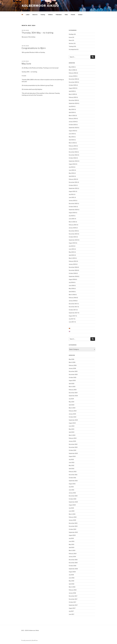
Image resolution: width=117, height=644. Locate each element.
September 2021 (73, 188)
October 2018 (72, 273)
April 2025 (72, 91)
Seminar (71, 43)
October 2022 (72, 158)
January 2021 (72, 200)
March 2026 (72, 70)
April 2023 (72, 140)
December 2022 (73, 152)
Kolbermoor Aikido (40, 6)
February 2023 (73, 146)
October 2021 (72, 185)
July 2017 (71, 319)
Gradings (71, 34)
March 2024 (72, 115)
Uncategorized (73, 49)
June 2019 (72, 249)
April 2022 (71, 176)
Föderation (59, 14)
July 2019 (71, 246)
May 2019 (71, 252)
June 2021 (71, 197)
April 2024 (72, 112)
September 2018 (73, 276)
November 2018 (73, 270)
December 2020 (73, 203)
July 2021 (71, 194)
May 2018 (71, 288)
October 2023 (73, 124)
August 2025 (72, 88)
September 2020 (73, 209)
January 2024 (72, 121)
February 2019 (73, 261)
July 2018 (71, 282)
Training (43, 14)
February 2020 (73, 225)
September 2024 (73, 103)
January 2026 (72, 76)
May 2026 (71, 67)
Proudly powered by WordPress (29, 640)
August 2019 (72, 243)
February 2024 (73, 118)
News (70, 40)
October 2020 (73, 206)
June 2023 (72, 133)
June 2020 (72, 218)
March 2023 (72, 143)
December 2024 (73, 100)
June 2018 (72, 285)
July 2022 (71, 167)
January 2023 (72, 149)
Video (66, 14)
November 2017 (73, 306)
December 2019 (73, 231)
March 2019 (72, 258)
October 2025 (73, 85)
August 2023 (72, 130)
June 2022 (72, 170)
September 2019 (73, 240)
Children (50, 14)
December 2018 (73, 267)
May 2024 (71, 109)
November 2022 (73, 155)
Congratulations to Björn (34, 48)
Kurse (70, 37)
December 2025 (73, 79)
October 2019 (72, 237)
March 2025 (72, 94)
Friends (73, 14)
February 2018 (73, 297)
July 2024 (71, 106)
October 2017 (72, 309)
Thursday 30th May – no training (37, 32)
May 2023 (71, 137)
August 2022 (72, 164)
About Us (35, 14)
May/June (26, 63)
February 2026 (73, 73)
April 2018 (71, 291)
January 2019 (72, 264)
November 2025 (73, 82)
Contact (80, 14)
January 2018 (72, 300)
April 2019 (71, 255)
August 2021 (72, 191)
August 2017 (72, 316)
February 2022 (73, 179)
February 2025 (73, 97)
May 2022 (71, 173)
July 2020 (71, 215)
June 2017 (71, 322)
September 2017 (73, 313)
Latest (28, 14)
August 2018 (72, 279)
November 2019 (73, 234)
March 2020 (72, 221)
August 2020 (72, 212)
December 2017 (73, 303)
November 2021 (73, 182)
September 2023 (73, 127)
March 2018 (72, 294)
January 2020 (72, 228)
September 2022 (73, 161)
